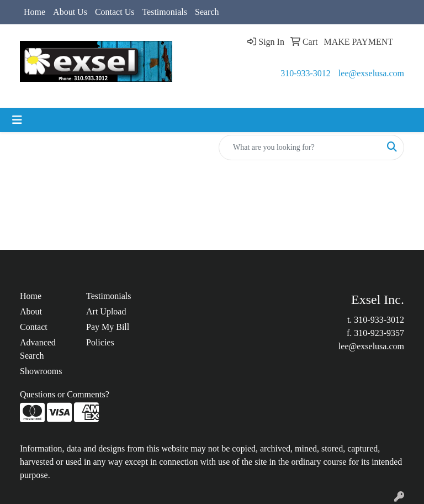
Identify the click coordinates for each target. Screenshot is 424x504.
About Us (70, 12)
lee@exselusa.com (371, 73)
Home (35, 12)
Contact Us (115, 12)
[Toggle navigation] (17, 120)
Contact (34, 327)
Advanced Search (38, 349)
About (31, 311)
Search (207, 12)
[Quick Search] (300, 148)
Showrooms (41, 371)
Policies (100, 342)
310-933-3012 (306, 73)
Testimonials (165, 12)
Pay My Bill (108, 327)
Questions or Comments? (65, 394)
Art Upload (106, 311)
